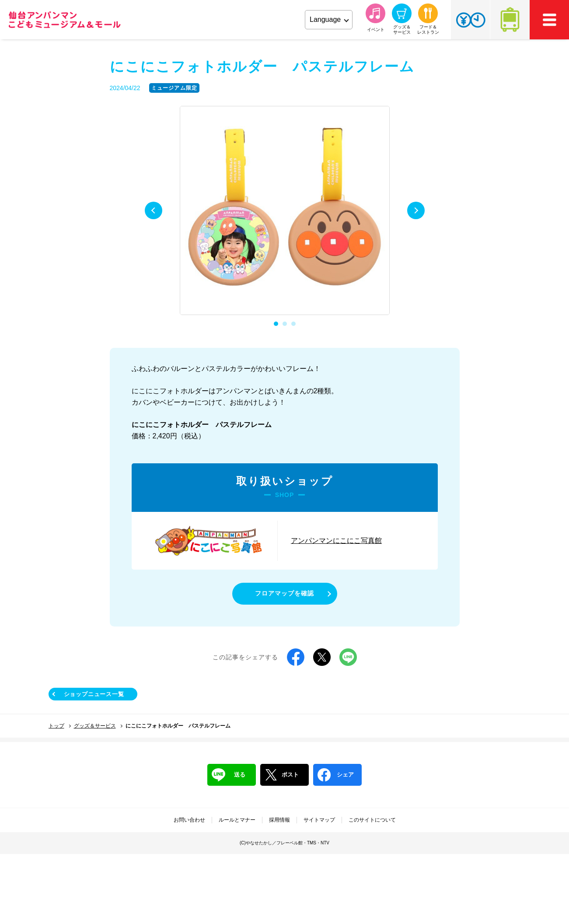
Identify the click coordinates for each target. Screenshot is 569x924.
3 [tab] (293, 324)
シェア (336, 775)
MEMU (549, 20)
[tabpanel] (285, 211)
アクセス (510, 20)
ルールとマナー (237, 820)
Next (416, 210)
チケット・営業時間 (470, 20)
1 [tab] (276, 324)
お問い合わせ (189, 820)
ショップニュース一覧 (94, 694)
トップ (56, 726)
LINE (348, 657)
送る (229, 775)
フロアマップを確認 (284, 593)
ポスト (282, 775)
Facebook (296, 657)
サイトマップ (319, 820)
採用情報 (279, 820)
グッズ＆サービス (95, 726)
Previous (154, 210)
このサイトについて (372, 820)
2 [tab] (285, 324)
